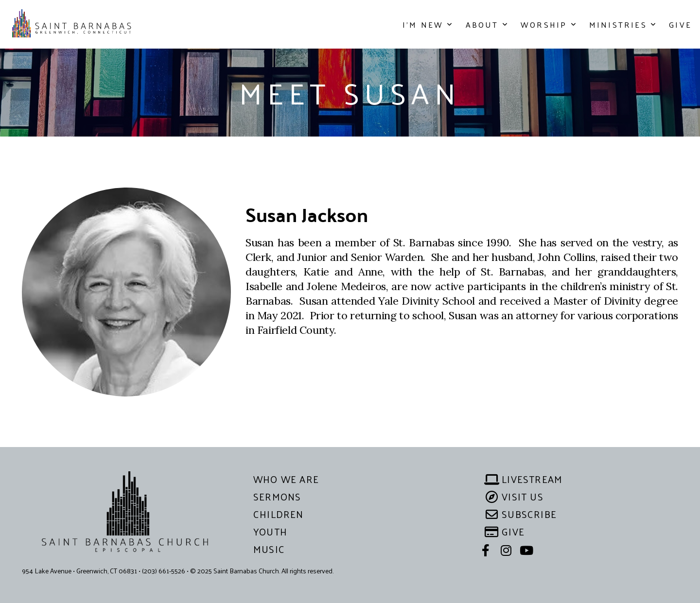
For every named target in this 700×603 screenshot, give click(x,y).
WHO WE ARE (286, 479)
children (279, 514)
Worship (549, 25)
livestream (524, 479)
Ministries (623, 25)
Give (680, 25)
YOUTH (270, 532)
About (487, 25)
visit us (515, 497)
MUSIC (269, 549)
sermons (277, 497)
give (505, 532)
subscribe (521, 514)
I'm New (428, 25)
